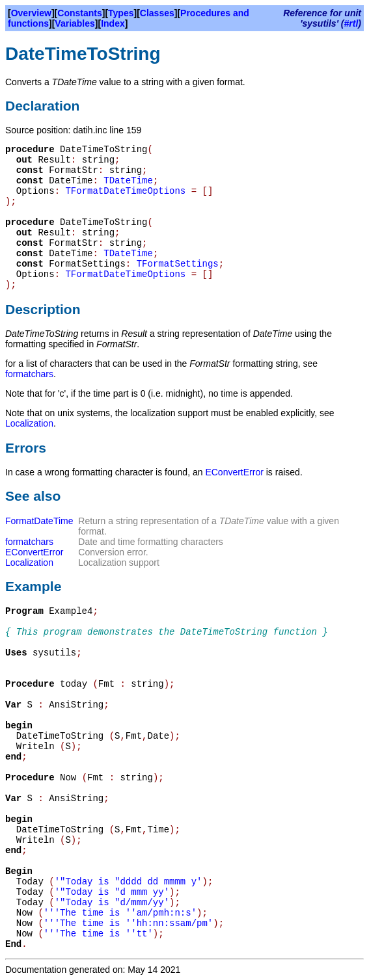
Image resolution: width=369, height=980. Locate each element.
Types (121, 13)
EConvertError (234, 472)
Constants (79, 13)
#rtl (351, 23)
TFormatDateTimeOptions (125, 191)
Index (113, 23)
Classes (157, 13)
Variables (75, 23)
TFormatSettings (178, 264)
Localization (29, 423)
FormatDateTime (39, 521)
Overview (31, 13)
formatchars (29, 374)
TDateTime (128, 181)
